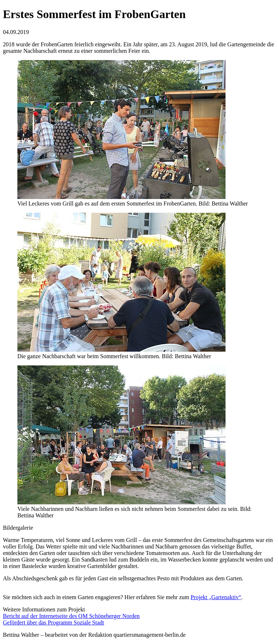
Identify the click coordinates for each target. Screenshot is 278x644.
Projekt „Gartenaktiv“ (216, 597)
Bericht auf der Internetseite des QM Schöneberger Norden (71, 616)
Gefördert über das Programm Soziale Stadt (53, 622)
